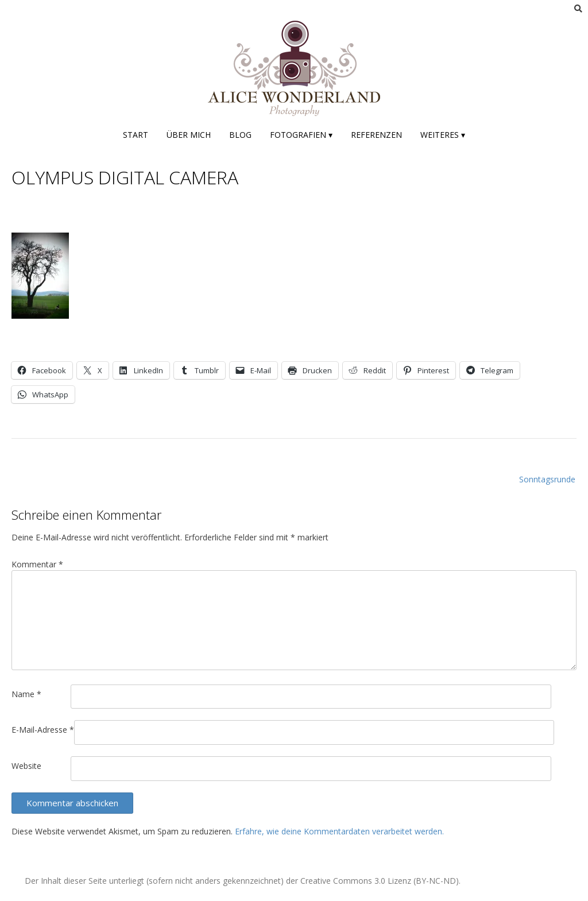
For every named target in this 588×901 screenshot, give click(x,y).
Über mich (189, 135)
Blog (240, 135)
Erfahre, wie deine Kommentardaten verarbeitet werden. (339, 831)
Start (136, 135)
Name (26, 694)
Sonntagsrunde (547, 479)
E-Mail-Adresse (43, 730)
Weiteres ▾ (443, 135)
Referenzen (376, 135)
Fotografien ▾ (301, 135)
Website (26, 766)
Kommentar (37, 564)
